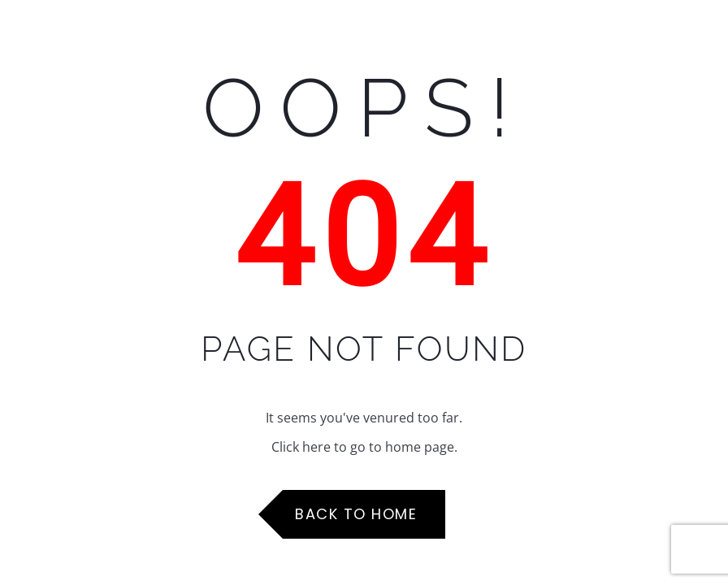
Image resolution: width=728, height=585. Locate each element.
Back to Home (356, 514)
